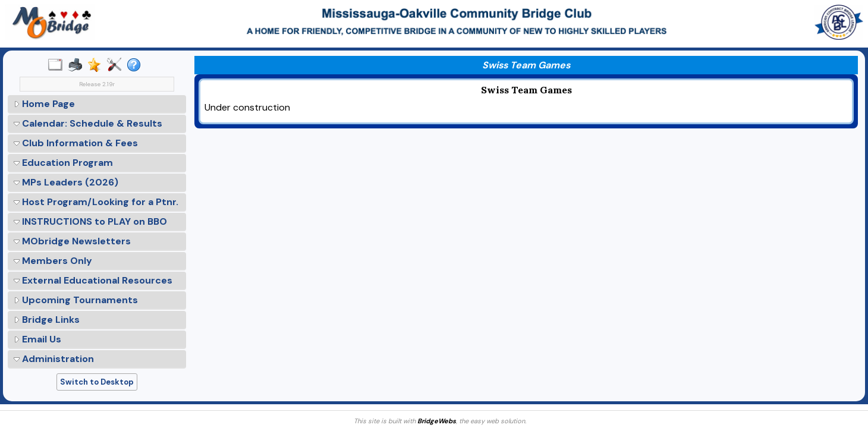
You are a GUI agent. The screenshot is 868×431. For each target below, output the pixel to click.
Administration (54, 359)
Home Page (44, 104)
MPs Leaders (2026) (66, 182)
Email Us (37, 339)
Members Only (53, 261)
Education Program (63, 163)
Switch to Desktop (97, 382)
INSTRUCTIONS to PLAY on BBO (90, 221)
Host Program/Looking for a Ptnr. (96, 202)
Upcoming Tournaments (76, 300)
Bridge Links (47, 320)
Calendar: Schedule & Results (88, 123)
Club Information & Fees (76, 143)
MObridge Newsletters (72, 241)
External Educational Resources (93, 280)
